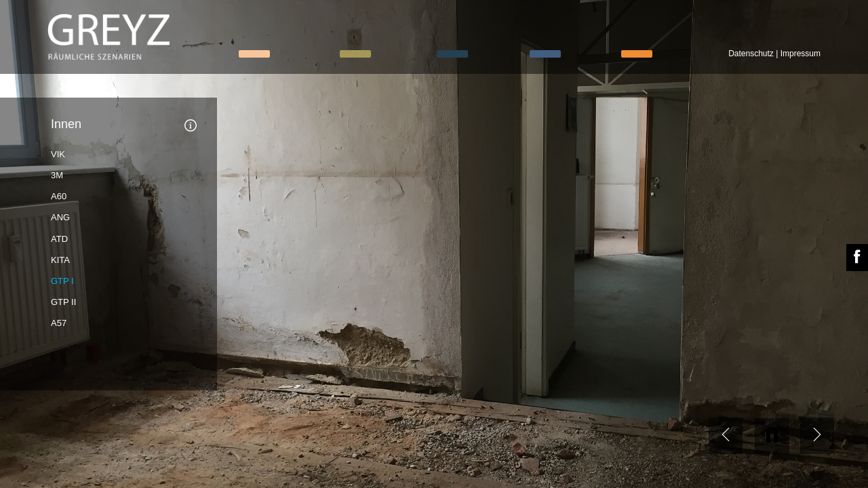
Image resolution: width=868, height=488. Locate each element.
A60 (59, 196)
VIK (58, 154)
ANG (60, 217)
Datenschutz (751, 54)
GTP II (63, 302)
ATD (59, 239)
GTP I (62, 281)
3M (57, 175)
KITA (60, 260)
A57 (59, 323)
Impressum (801, 54)
